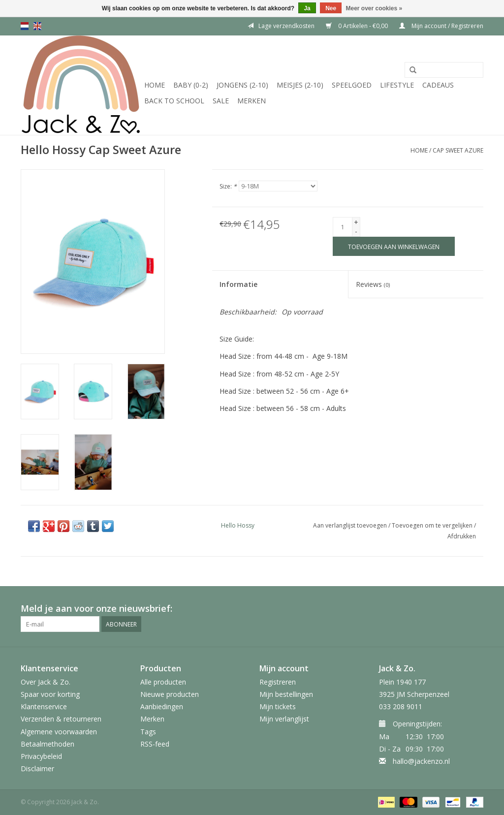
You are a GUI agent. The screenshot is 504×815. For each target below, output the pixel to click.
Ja (307, 8)
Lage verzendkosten (281, 26)
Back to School (174, 101)
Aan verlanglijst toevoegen (350, 525)
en (37, 26)
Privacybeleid (41, 756)
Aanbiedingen (162, 706)
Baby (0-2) (191, 85)
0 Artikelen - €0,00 (358, 26)
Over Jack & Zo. (46, 682)
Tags (148, 732)
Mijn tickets (278, 706)
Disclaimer (37, 768)
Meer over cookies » (374, 8)
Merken (252, 101)
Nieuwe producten (170, 694)
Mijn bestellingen (286, 694)
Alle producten (163, 682)
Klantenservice (44, 706)
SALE (221, 101)
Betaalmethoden (47, 744)
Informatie (238, 284)
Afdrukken (462, 536)
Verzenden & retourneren (61, 719)
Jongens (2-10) (242, 85)
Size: (228, 186)
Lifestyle (397, 85)
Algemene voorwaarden (59, 732)
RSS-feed (155, 744)
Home (155, 85)
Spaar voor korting (50, 694)
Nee (331, 8)
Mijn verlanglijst (284, 719)
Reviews (373, 284)
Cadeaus (438, 85)
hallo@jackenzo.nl (421, 761)
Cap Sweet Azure (458, 150)
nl (25, 26)
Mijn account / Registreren (441, 26)
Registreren (278, 682)
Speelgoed (352, 85)
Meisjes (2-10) (300, 85)
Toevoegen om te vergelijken (433, 525)
